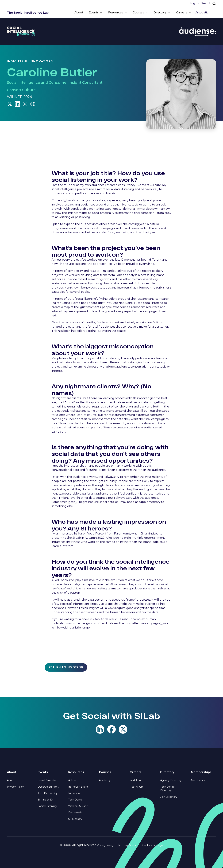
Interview (74, 793)
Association (203, 12)
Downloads (75, 813)
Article (72, 780)
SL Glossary (75, 819)
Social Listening (47, 806)
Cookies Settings (153, 845)
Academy (105, 780)
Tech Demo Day (48, 793)
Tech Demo (75, 800)
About (79, 12)
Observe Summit (48, 787)
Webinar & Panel (78, 806)
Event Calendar (47, 780)
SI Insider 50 (45, 800)
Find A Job (136, 780)
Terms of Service (128, 845)
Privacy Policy (15, 787)
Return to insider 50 (66, 667)
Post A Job (136, 787)
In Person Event (78, 787)
